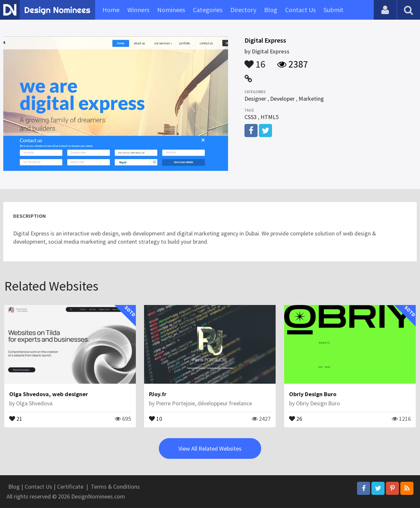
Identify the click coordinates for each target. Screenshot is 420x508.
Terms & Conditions (115, 487)
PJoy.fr (158, 394)
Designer (255, 99)
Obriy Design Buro (313, 394)
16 (255, 61)
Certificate (70, 487)
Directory (243, 10)
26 (296, 418)
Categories (208, 10)
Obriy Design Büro (318, 403)
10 (156, 418)
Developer (282, 99)
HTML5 (270, 117)
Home (111, 10)
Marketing (311, 99)
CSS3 (251, 117)
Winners (138, 10)
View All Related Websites (210, 448)
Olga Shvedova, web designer (49, 394)
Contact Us (300, 10)
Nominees (171, 10)
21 (16, 418)
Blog (271, 10)
